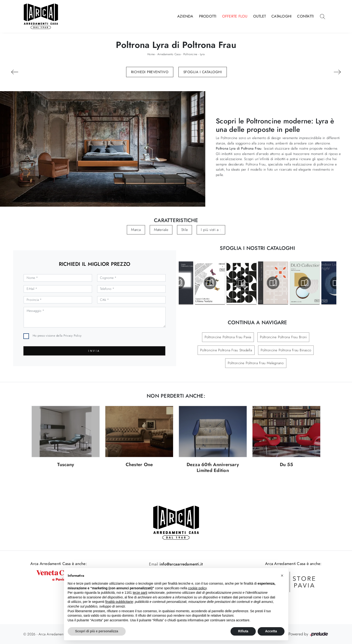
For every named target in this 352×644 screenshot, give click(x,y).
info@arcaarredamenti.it (181, 564)
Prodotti (208, 16)
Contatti (305, 16)
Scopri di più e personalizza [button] (97, 631)
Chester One (139, 465)
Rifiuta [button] (243, 631)
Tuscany (66, 465)
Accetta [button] (271, 631)
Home (151, 54)
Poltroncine (190, 54)
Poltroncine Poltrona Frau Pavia (228, 337)
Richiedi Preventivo (150, 72)
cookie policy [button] (197, 588)
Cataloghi (281, 16)
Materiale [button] (161, 230)
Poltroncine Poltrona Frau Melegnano (256, 363)
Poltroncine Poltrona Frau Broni (283, 337)
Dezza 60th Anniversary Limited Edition (213, 468)
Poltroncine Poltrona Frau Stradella (226, 350)
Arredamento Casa (169, 54)
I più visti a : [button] (211, 230)
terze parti (140, 593)
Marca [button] (136, 230)
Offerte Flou (235, 16)
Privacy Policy (73, 336)
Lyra (202, 54)
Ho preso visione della (57, 336)
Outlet (260, 16)
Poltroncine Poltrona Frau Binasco (286, 350)
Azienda (185, 16)
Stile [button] (185, 230)
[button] (282, 576)
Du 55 (286, 465)
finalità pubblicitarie (119, 602)
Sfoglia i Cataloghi (203, 72)
